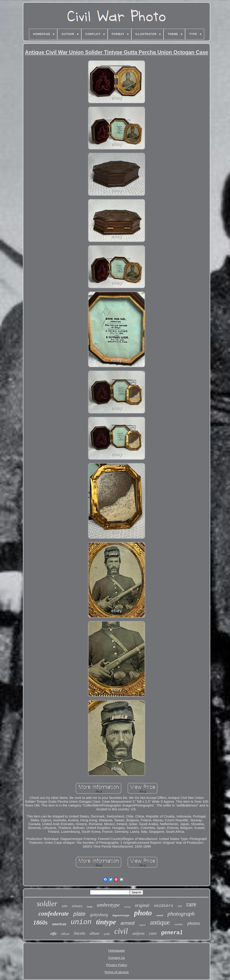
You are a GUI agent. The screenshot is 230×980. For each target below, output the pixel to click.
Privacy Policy (116, 965)
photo (143, 913)
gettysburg (99, 915)
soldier (47, 904)
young (127, 907)
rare (191, 904)
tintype (106, 922)
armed (127, 923)
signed (142, 925)
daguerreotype (121, 915)
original (142, 905)
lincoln (80, 933)
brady (90, 907)
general (172, 933)
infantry (77, 906)
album (94, 933)
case (153, 933)
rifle (53, 934)
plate (79, 914)
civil (121, 931)
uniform (138, 933)
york (107, 934)
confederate (54, 913)
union (81, 922)
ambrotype (108, 905)
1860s (41, 923)
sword (160, 915)
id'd (180, 906)
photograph (181, 914)
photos (194, 923)
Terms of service (116, 972)
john (65, 906)
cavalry (179, 924)
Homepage (116, 950)
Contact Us (117, 958)
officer (65, 934)
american (59, 924)
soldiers (164, 906)
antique (160, 922)
